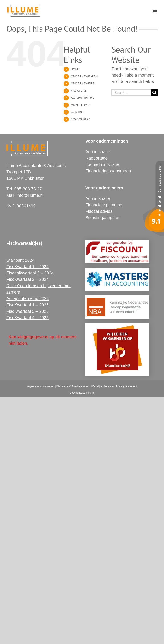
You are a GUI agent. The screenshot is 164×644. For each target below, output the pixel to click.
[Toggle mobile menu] (155, 12)
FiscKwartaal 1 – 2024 (28, 267)
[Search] (154, 92)
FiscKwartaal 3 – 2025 (28, 311)
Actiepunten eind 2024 (28, 298)
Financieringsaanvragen (108, 171)
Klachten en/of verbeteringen (73, 386)
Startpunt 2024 (20, 260)
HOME (75, 69)
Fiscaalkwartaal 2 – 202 (29, 273)
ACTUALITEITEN (82, 98)
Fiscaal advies (99, 211)
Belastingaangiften (103, 218)
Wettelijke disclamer (102, 386)
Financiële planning (104, 205)
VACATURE (79, 91)
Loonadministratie (102, 164)
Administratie (98, 152)
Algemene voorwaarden (41, 386)
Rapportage (97, 158)
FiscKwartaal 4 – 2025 (28, 318)
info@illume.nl (30, 195)
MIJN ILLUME (80, 105)
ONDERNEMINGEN (84, 76)
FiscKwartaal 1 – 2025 (28, 305)
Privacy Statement (126, 386)
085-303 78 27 (80, 119)
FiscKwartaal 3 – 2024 (28, 279)
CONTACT (78, 112)
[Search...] (131, 92)
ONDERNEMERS (82, 83)
